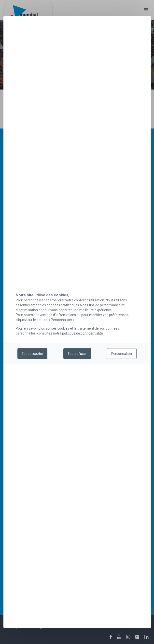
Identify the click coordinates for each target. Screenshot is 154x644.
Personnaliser (122, 354)
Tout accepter (32, 354)
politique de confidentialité (83, 333)
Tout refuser (77, 354)
